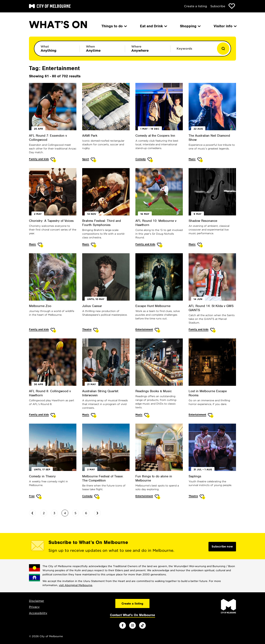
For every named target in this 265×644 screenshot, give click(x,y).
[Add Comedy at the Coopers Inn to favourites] (150, 160)
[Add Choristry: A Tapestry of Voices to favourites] (40, 245)
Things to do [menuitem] (114, 26)
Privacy (34, 607)
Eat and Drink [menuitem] (153, 26)
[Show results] (223, 49)
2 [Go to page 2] (44, 513)
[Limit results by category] (57, 49)
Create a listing (196, 6)
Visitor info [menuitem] (225, 26)
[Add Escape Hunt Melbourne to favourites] (157, 330)
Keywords (184, 49)
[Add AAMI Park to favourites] (93, 160)
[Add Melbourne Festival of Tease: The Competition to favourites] (97, 497)
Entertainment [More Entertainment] (144, 329)
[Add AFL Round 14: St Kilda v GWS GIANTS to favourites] (213, 330)
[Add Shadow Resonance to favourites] (200, 245)
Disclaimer (37, 601)
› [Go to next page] (97, 513)
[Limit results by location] (148, 49)
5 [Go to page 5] (75, 513)
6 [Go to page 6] (86, 513)
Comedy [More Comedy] (141, 159)
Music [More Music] (192, 159)
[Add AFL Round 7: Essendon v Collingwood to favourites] (53, 160)
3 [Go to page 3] (54, 513)
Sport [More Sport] (86, 159)
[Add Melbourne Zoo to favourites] (53, 330)
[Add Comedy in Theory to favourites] (39, 497)
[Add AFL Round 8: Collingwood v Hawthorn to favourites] (53, 415)
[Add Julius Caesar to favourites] (96, 330)
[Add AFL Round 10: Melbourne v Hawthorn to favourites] (160, 245)
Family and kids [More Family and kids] (39, 159)
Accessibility (38, 613)
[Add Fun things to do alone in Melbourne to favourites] (157, 497)
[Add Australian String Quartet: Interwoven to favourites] (94, 415)
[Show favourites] (232, 6)
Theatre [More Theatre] (87, 329)
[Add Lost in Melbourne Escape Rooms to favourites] (211, 415)
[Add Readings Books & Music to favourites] (147, 415)
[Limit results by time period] (102, 49)
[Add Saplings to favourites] (202, 497)
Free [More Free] (32, 496)
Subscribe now (222, 547)
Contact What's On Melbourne (132, 615)
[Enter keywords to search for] (193, 51)
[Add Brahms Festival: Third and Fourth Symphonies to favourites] (94, 245)
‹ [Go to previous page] (32, 513)
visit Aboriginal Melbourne (76, 585)
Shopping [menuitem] (190, 26)
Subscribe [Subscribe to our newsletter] (218, 6)
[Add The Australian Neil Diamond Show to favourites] (200, 160)
